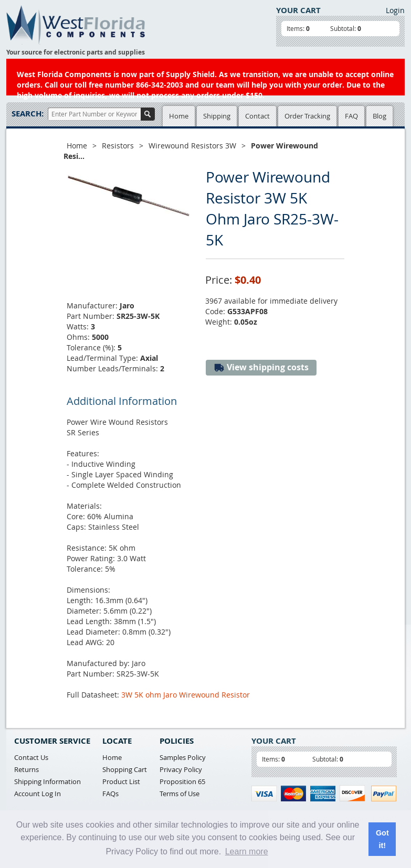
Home (179, 116)
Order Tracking (307, 116)
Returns (27, 769)
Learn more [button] (247, 851)
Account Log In (38, 794)
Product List (121, 781)
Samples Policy (183, 757)
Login (395, 10)
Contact (257, 116)
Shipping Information (48, 781)
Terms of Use (180, 794)
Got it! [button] (382, 839)
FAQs (110, 794)
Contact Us (31, 757)
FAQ (351, 116)
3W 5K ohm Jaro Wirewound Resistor (186, 695)
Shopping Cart (125, 769)
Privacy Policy (181, 769)
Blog (380, 116)
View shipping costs (261, 367)
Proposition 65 (182, 781)
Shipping (217, 116)
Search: (28, 114)
